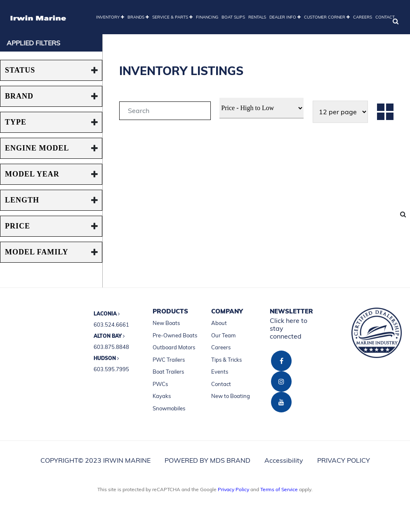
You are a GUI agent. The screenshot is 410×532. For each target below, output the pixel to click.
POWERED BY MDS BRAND (207, 460)
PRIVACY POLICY (344, 460)
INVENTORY (110, 17)
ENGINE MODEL (37, 148)
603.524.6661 (111, 325)
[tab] (165, 112)
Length (22, 200)
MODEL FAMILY (37, 252)
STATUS (20, 70)
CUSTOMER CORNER (327, 17)
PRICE (18, 226)
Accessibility (284, 460)
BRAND (19, 96)
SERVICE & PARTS (172, 17)
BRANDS (138, 17)
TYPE (16, 122)
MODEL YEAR (32, 174)
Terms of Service (279, 489)
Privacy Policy (233, 489)
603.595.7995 (111, 369)
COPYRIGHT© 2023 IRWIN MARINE (95, 460)
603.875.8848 (111, 347)
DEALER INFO (285, 17)
